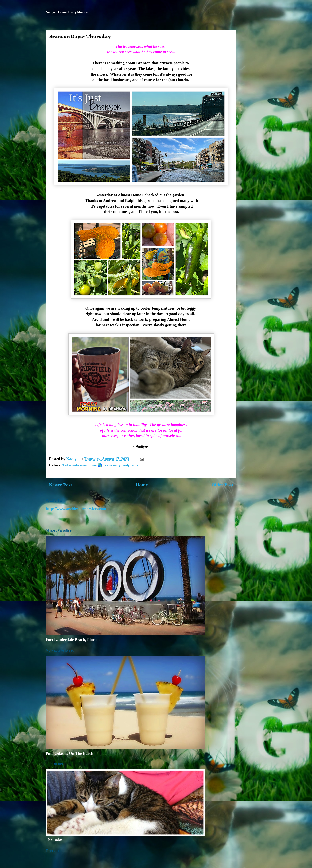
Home (142, 485)
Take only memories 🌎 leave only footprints (100, 465)
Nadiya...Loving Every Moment (67, 12)
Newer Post (60, 485)
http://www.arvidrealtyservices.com (76, 509)
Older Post (222, 485)
